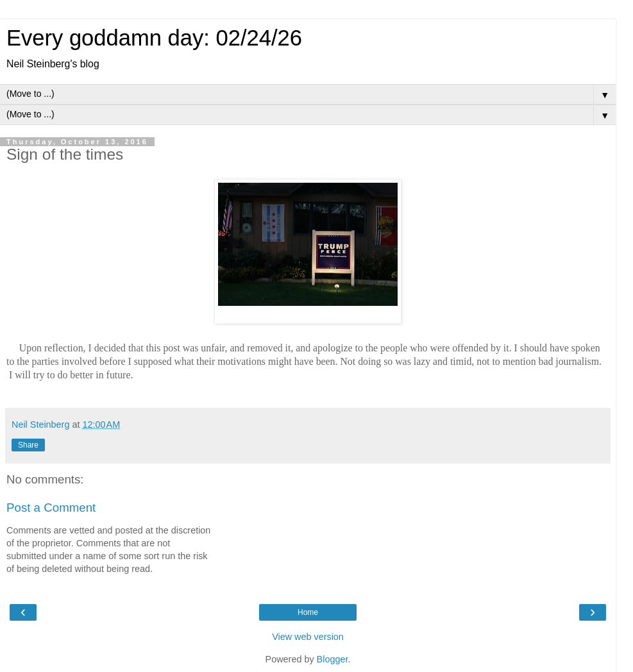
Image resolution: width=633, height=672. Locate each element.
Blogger (333, 659)
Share (28, 445)
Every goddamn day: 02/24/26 (154, 38)
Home (308, 612)
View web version (308, 637)
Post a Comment (51, 508)
